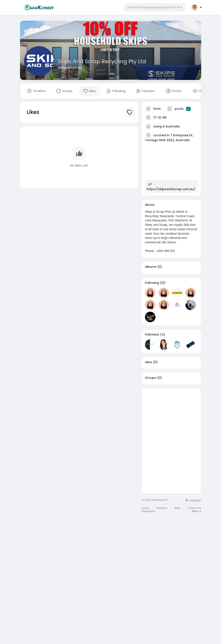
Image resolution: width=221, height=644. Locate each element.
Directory (162, 508)
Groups (151, 378)
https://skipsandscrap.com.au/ (171, 189)
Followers (152, 334)
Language (193, 500)
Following (152, 283)
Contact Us (194, 508)
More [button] (196, 511)
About (145, 508)
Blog (177, 508)
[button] (155, 7)
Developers (149, 511)
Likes (149, 362)
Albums (151, 267)
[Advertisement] (171, 415)
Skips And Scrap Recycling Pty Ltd (102, 62)
